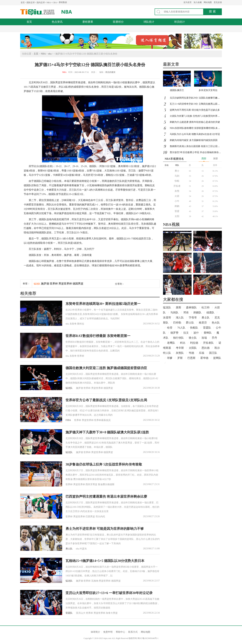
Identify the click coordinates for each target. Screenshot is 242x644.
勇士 (177, 171)
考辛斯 (180, 348)
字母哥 (193, 318)
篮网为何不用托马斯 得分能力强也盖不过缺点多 (195, 110)
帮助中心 (120, 632)
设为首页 (188, 2)
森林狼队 (191, 307)
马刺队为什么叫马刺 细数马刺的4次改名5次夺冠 (195, 134)
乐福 (201, 353)
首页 (23, 3)
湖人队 (180, 318)
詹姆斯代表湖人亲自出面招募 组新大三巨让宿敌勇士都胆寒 (201, 146)
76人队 (181, 328)
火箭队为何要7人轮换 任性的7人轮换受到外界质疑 (196, 116)
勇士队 (69, 549)
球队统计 (149, 22)
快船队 (194, 328)
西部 (204, 159)
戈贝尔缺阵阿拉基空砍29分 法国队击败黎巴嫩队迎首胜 (198, 98)
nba (50, 54)
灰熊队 (180, 353)
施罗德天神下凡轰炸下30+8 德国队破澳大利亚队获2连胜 (107, 432)
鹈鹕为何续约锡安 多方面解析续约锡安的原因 (194, 140)
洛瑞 (204, 338)
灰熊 (177, 191)
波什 (196, 333)
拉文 (186, 333)
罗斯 (180, 358)
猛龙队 (37, 284)
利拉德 (194, 343)
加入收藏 (198, 2)
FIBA (68, 420)
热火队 (216, 323)
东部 (215, 159)
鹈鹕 (177, 206)
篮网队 (217, 358)
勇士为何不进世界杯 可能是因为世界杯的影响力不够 (105, 529)
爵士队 (190, 323)
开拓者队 (208, 343)
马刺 (177, 176)
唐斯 (178, 307)
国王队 (213, 353)
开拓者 (177, 186)
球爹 (170, 358)
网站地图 (208, 2)
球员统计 (179, 22)
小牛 (177, 201)
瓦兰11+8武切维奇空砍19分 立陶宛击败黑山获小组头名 (198, 104)
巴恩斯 (191, 358)
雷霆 (177, 211)
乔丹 (214, 338)
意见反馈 (218, 2)
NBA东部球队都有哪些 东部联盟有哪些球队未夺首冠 (197, 128)
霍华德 (204, 358)
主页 (36, 54)
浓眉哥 (167, 318)
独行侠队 (178, 338)
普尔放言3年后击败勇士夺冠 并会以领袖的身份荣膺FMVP (200, 152)
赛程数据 (63, 2)
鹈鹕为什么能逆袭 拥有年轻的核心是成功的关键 (195, 122)
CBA (55, 3)
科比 (183, 343)
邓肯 (186, 312)
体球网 (37, 12)
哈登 (170, 328)
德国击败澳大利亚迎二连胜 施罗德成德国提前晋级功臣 (106, 368)
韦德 (191, 353)
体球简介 (95, 632)
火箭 (177, 196)
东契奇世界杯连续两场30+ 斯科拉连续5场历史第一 (103, 304)
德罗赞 (174, 333)
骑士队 (193, 338)
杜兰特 (206, 307)
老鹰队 (171, 343)
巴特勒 (177, 323)
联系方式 (133, 632)
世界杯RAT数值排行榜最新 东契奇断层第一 (98, 336)
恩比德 (206, 348)
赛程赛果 (88, 22)
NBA (49, 3)
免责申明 (108, 632)
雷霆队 (69, 613)
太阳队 (193, 348)
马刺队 (174, 312)
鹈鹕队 (197, 312)
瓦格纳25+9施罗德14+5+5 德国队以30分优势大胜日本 (105, 561)
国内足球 (41, 3)
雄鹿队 (210, 312)
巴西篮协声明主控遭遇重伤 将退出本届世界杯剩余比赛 (106, 496)
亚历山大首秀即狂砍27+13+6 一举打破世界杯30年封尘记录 (109, 593)
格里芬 (203, 323)
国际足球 (31, 3)
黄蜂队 (208, 333)
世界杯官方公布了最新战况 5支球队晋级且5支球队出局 (106, 400)
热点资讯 (57, 22)
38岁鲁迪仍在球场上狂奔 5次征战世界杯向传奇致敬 (104, 464)
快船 (177, 181)
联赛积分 (118, 22)
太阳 (177, 216)
